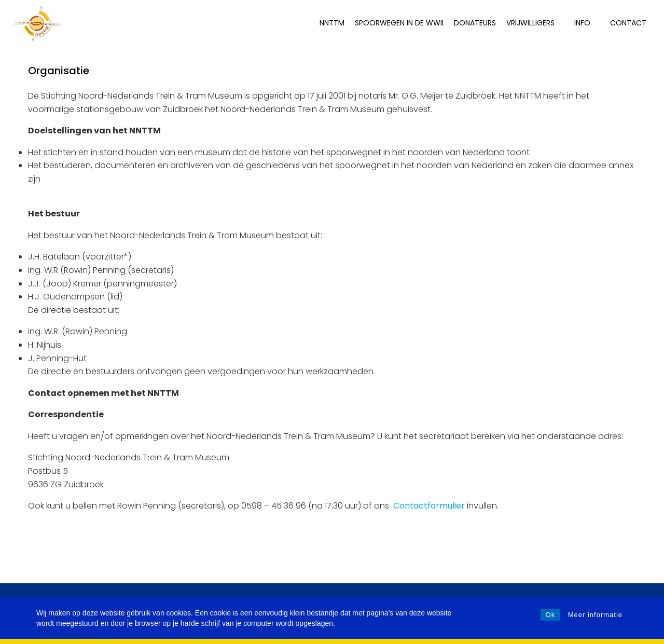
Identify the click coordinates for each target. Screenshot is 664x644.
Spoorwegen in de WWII (399, 23)
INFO (587, 23)
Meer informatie (595, 615)
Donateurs (475, 23)
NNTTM (332, 23)
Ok (551, 615)
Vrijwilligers (535, 23)
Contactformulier (429, 506)
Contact (628, 23)
